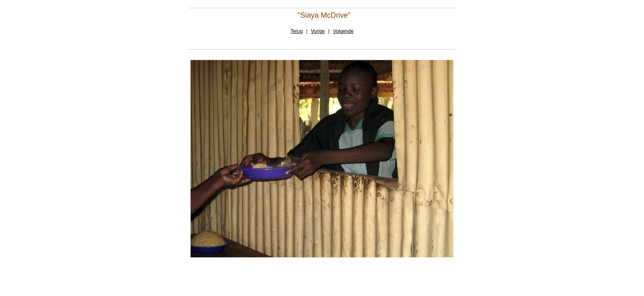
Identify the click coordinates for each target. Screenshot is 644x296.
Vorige (318, 31)
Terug (297, 31)
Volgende (343, 31)
